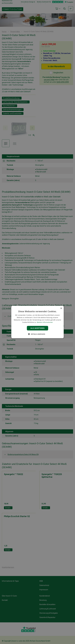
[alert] (37, 322)
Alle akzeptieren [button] (38, 328)
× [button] (61, 308)
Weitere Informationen (45, 322)
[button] (37, 334)
